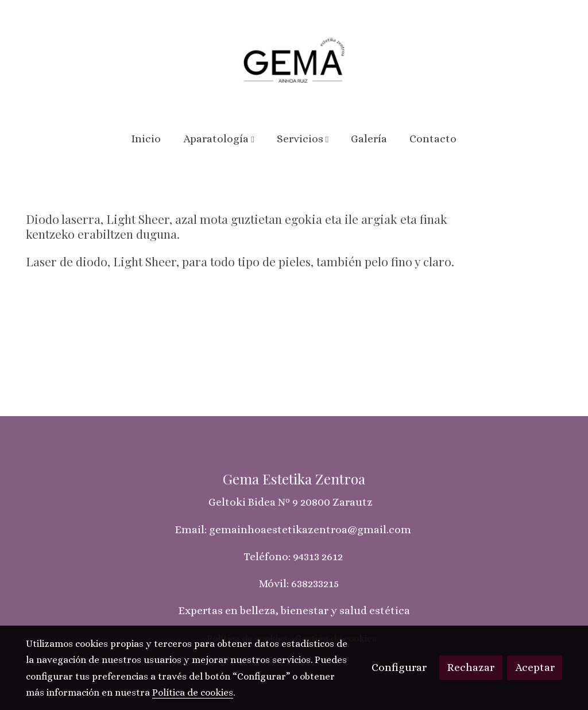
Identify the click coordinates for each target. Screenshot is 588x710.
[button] (219, 139)
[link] (294, 60)
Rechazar (471, 667)
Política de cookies (193, 692)
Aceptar (535, 667)
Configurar (399, 667)
